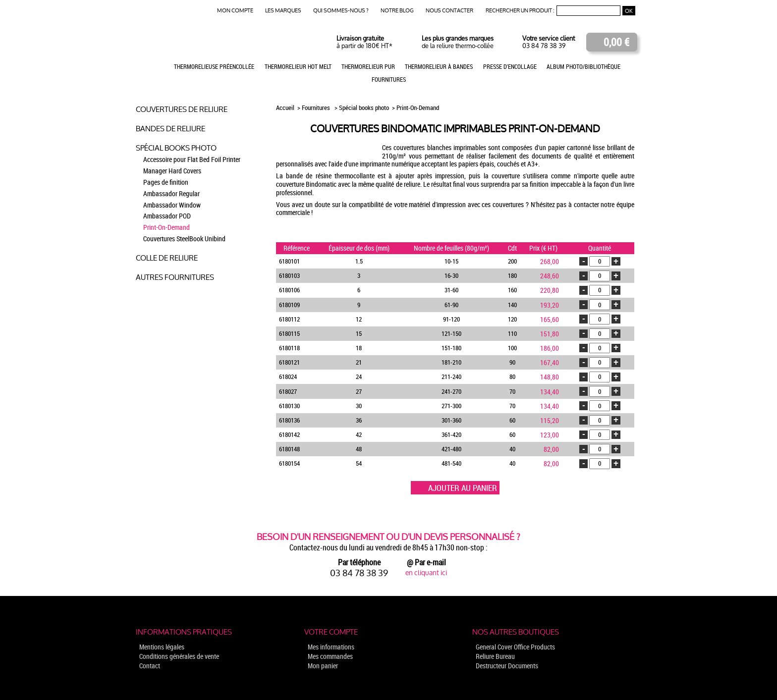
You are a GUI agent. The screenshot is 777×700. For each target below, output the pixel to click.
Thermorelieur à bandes (439, 67)
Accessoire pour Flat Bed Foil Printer (192, 159)
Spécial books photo (176, 148)
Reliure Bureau (495, 656)
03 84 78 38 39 (544, 46)
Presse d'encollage (510, 67)
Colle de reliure (167, 258)
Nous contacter (449, 11)
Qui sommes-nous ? (341, 11)
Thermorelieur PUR (368, 67)
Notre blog (397, 11)
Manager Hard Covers (172, 171)
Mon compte (235, 11)
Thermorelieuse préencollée (214, 67)
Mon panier (323, 666)
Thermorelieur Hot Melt (298, 67)
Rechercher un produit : (520, 11)
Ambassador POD (167, 216)
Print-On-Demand (166, 227)
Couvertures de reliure (182, 109)
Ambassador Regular (171, 193)
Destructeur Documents (507, 666)
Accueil (286, 108)
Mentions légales (162, 647)
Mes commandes (330, 656)
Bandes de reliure (170, 129)
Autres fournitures (175, 277)
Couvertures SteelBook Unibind (184, 239)
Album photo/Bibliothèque (583, 67)
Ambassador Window (172, 205)
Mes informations (331, 647)
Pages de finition (166, 182)
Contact (150, 666)
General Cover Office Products (515, 647)
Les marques (283, 11)
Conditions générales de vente (179, 656)
